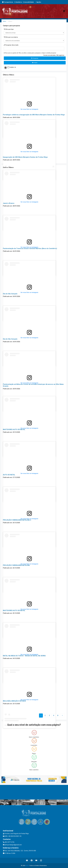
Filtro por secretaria (11, 37)
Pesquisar (35, 58)
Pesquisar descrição (11, 45)
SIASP (27, 866)
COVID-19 (13, 67)
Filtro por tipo (9, 29)
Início (4, 21)
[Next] (58, 716)
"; (34, 41)
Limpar (35, 63)
